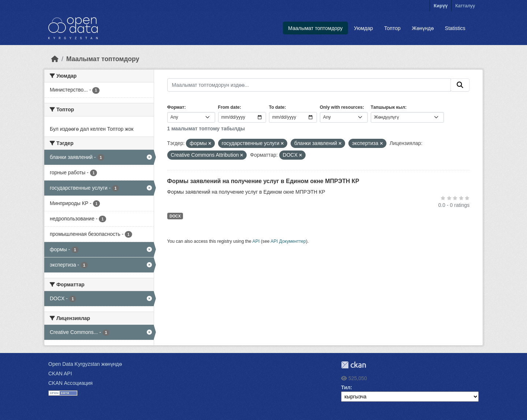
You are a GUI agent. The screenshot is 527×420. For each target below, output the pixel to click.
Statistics (455, 28)
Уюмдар (363, 28)
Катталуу (465, 6)
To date (277, 107)
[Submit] (460, 85)
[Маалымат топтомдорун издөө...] (309, 85)
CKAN (354, 365)
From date (229, 107)
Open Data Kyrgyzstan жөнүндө (85, 364)
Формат (176, 107)
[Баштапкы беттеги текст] (55, 59)
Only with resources (341, 107)
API (256, 241)
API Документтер (288, 241)
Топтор (393, 28)
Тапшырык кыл (388, 107)
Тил (346, 387)
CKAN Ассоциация (70, 383)
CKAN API (60, 373)
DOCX (175, 216)
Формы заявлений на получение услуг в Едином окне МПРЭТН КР (263, 181)
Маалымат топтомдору (315, 28)
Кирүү (441, 6)
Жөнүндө (423, 28)
